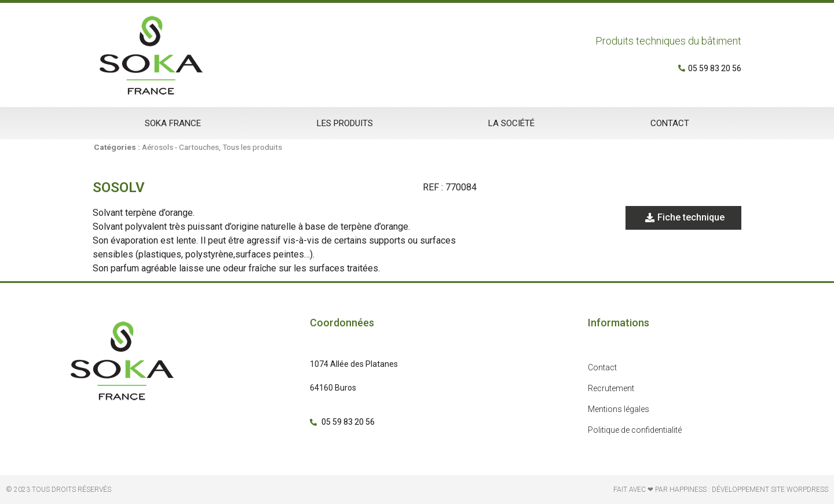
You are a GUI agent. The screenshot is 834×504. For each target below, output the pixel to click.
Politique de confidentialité (635, 430)
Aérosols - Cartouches (180, 147)
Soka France (173, 123)
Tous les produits (252, 147)
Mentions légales (619, 409)
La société (511, 123)
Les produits (345, 123)
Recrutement (611, 388)
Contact (670, 123)
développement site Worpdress (770, 490)
